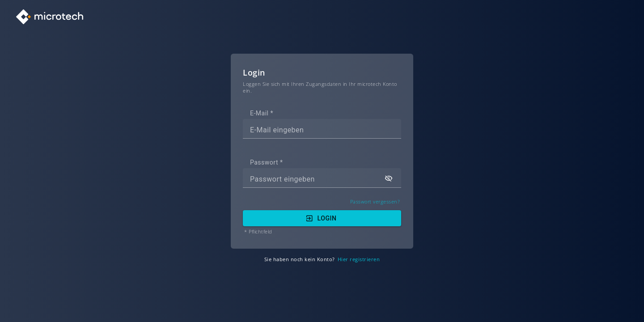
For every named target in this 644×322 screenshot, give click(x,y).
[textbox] (322, 129)
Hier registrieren (359, 260)
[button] (389, 178)
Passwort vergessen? (375, 202)
